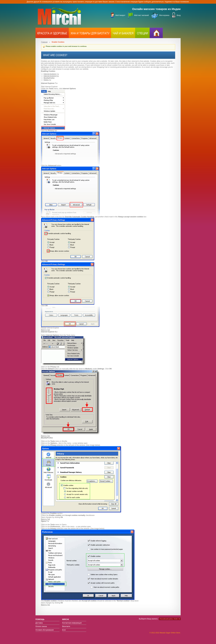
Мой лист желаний (141, 15)
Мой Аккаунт (120, 15)
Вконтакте (66, 626)
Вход (179, 15)
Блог (64, 630)
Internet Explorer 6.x (51, 76)
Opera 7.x (47, 80)
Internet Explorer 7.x (51, 74)
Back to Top (46, 330)
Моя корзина (164, 15)
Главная (44, 42)
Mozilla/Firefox (49, 78)
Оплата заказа (41, 626)
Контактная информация (72, 623)
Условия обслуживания (45, 630)
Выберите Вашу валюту (148, 619)
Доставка (39, 623)
